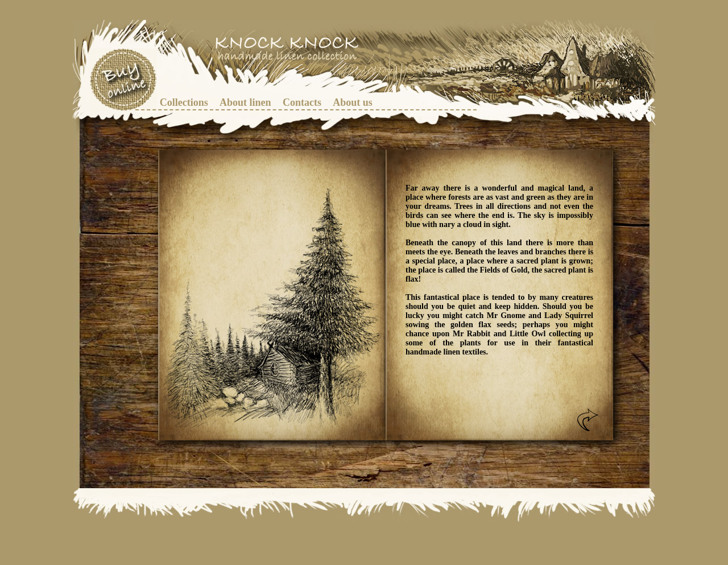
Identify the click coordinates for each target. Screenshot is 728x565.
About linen (245, 102)
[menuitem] (184, 103)
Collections (184, 102)
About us (353, 102)
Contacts (302, 102)
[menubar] (270, 103)
